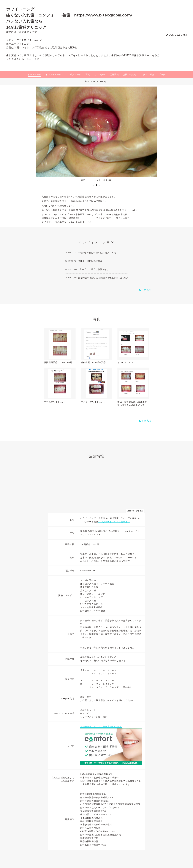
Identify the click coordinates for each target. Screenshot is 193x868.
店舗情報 (114, 74)
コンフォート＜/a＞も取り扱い (114, 522)
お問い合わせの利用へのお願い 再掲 (97, 253)
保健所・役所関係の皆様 (90, 261)
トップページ (34, 74)
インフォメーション (56, 74)
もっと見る (145, 290)
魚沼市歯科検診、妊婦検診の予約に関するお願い (103, 278)
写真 (88, 74)
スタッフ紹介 (148, 74)
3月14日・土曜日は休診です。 (94, 269)
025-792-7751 (178, 35)
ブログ (162, 74)
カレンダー (100, 74)
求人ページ (76, 74)
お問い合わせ (130, 74)
